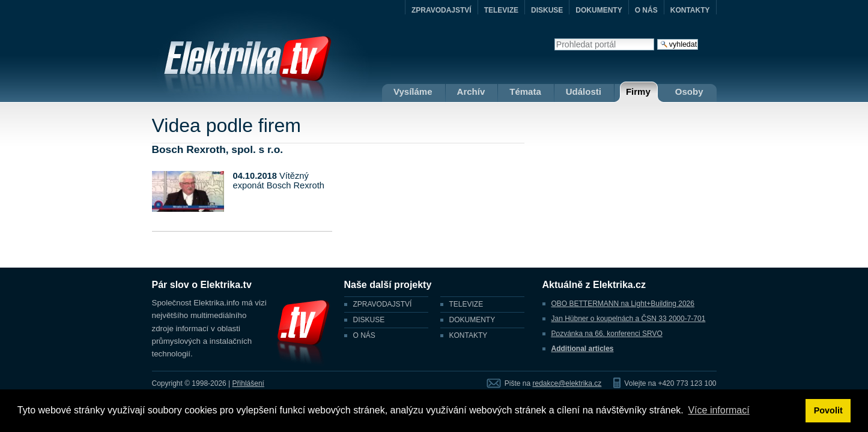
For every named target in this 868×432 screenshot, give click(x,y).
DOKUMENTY (599, 10)
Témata (525, 91)
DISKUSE (547, 10)
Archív (471, 91)
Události (584, 91)
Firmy (638, 91)
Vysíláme (413, 91)
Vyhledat (554, 38)
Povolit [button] (828, 410)
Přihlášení (248, 383)
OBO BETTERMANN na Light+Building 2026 (623, 304)
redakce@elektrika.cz (567, 383)
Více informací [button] (718, 410)
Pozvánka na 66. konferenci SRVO (607, 334)
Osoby (689, 91)
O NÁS (646, 10)
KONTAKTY (690, 10)
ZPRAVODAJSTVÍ (442, 10)
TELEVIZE (501, 10)
